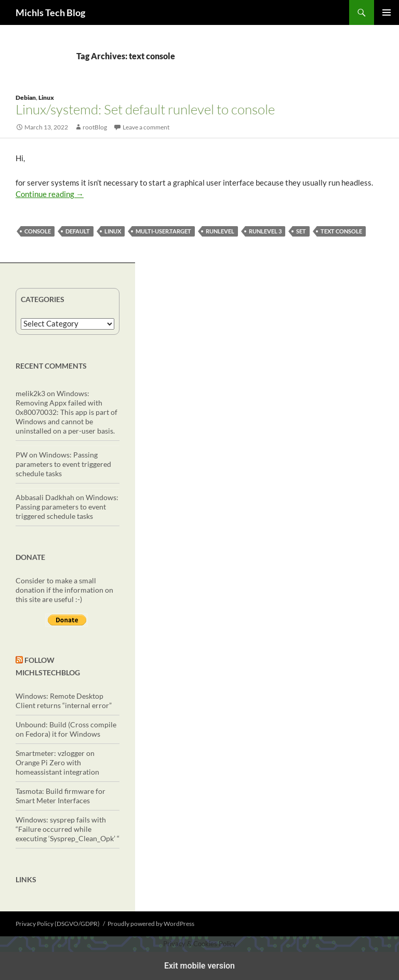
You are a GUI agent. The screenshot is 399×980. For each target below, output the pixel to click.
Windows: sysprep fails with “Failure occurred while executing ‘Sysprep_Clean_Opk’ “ (68, 829)
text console (341, 231)
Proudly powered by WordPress (151, 924)
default (78, 231)
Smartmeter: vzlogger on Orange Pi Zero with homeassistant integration (57, 762)
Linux (46, 97)
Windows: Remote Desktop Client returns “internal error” (64, 701)
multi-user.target (163, 231)
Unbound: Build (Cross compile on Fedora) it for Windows (66, 729)
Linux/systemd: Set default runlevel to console (145, 109)
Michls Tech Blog (50, 12)
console (38, 231)
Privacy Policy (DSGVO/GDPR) (58, 924)
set (301, 231)
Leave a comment (146, 127)
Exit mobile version (199, 966)
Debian (26, 97)
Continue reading (50, 194)
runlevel (220, 231)
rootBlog (95, 127)
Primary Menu (387, 12)
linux (113, 231)
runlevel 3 (265, 231)
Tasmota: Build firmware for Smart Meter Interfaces (61, 796)
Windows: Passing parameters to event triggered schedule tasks (63, 464)
